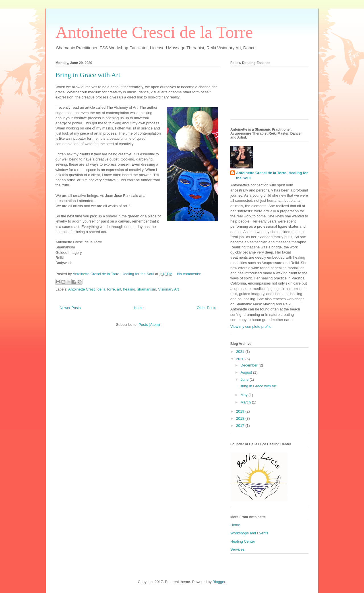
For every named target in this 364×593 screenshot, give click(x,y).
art (119, 289)
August (247, 372)
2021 (241, 352)
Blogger (219, 582)
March (246, 402)
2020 (241, 359)
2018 (241, 418)
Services (237, 549)
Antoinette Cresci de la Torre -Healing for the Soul (272, 175)
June (245, 379)
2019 (241, 411)
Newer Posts (70, 308)
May (245, 395)
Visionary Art (168, 289)
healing (129, 289)
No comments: (189, 274)
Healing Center (243, 541)
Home (139, 308)
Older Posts (206, 308)
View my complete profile (251, 327)
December (250, 365)
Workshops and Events (249, 533)
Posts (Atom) (149, 325)
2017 (241, 426)
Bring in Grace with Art (88, 75)
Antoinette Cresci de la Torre (154, 32)
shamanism (146, 289)
